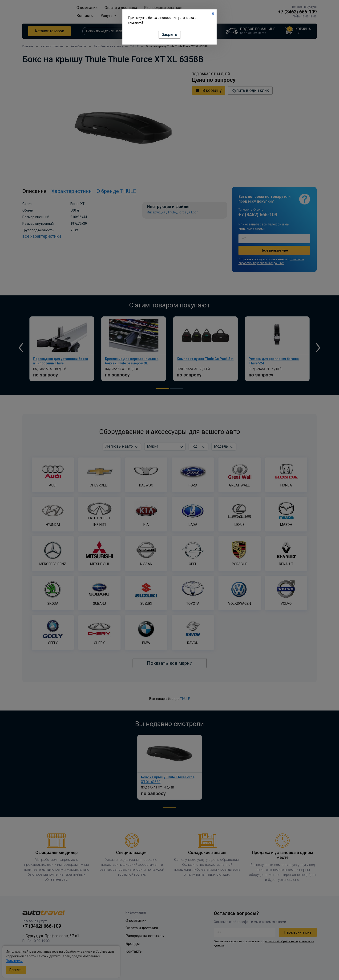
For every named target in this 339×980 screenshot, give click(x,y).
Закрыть (169, 35)
